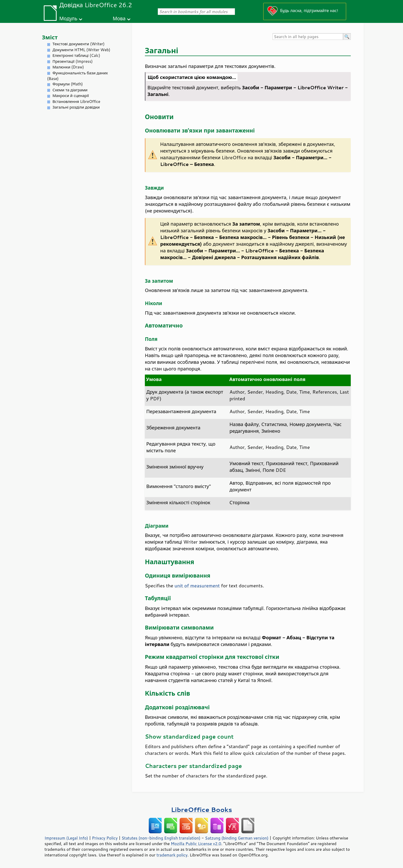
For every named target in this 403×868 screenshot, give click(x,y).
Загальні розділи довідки (76, 107)
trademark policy (172, 855)
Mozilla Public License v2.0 (196, 844)
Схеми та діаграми (70, 90)
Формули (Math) (68, 84)
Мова (119, 18)
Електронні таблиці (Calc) (76, 55)
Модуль (68, 18)
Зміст (50, 37)
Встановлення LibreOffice (76, 101)
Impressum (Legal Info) (66, 838)
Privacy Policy (105, 838)
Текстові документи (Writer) (78, 44)
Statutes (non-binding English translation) (161, 838)
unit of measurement (197, 586)
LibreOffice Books (202, 809)
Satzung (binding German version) (237, 838)
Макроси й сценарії (71, 96)
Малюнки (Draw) (68, 67)
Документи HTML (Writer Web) (81, 50)
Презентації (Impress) (73, 61)
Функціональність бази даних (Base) (77, 76)
